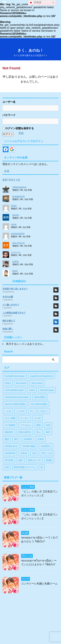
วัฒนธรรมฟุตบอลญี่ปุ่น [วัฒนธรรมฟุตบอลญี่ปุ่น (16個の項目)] (15, 404)
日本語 (35, 3)
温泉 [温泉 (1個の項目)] (20, 460)
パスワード (9, 115)
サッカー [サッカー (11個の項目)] (25, 418)
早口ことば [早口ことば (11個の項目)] (47, 453)
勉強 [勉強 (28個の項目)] (39, 425)
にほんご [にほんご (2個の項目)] (44, 411)
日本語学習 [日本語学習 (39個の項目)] (10, 453)
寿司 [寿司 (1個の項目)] (48, 432)
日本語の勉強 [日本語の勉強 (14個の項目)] (29, 446)
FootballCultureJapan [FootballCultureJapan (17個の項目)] (15, 376)
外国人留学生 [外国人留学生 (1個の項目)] (25, 432)
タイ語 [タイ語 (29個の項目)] (37, 418)
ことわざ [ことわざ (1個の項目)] (20, 411)
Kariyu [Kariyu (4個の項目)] (8, 383)
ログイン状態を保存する (18, 128)
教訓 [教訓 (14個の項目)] (7, 439)
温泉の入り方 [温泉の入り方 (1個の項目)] (34, 460)
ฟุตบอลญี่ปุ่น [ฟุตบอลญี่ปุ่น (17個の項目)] (40, 397)
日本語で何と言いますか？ (15, 289)
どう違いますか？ (11, 305)
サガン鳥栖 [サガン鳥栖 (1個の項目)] (10, 418)
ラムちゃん (16, 252)
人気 (18, 180)
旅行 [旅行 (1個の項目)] (16, 439)
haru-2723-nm (18, 243)
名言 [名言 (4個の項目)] (48, 425)
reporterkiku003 (18, 234)
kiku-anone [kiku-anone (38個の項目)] (21, 383)
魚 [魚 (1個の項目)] (42, 467)
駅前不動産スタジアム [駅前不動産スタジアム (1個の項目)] (25, 467)
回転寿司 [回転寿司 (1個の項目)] (9, 432)
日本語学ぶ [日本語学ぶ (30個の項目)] (46, 446)
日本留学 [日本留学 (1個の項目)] (28, 439)
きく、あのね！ (30, 50)
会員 (7, 171)
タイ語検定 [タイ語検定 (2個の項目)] (10, 425)
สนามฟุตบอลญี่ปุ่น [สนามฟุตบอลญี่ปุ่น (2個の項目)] (39, 404)
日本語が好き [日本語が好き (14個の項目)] (11, 446)
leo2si (15, 271)
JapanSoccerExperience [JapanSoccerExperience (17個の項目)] (42, 376)
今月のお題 (8, 297)
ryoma (14, 224)
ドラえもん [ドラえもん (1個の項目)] (26, 425)
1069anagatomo (19, 187)
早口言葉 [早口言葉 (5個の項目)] (9, 460)
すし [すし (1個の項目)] (32, 411)
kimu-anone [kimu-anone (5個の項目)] (37, 383)
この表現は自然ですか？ (14, 313)
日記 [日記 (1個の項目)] (34, 453)
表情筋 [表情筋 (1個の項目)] (49, 460)
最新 (5, 180)
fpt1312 (16, 215)
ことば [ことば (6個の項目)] (8, 411)
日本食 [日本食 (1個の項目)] (24, 453)
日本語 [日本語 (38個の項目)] (41, 439)
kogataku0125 (18, 196)
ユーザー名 (9, 102)
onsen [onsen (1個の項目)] (32, 390)
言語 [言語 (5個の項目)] (7, 467)
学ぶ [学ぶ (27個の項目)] (39, 432)
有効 (11, 180)
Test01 (14, 206)
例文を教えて (9, 321)
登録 (21, 133)
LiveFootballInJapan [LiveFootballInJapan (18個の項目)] (14, 390)
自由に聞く (8, 329)
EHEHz (16, 262)
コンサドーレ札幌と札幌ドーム (39, 584)
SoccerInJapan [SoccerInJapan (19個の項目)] (47, 390)
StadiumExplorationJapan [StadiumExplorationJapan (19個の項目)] (17, 397)
